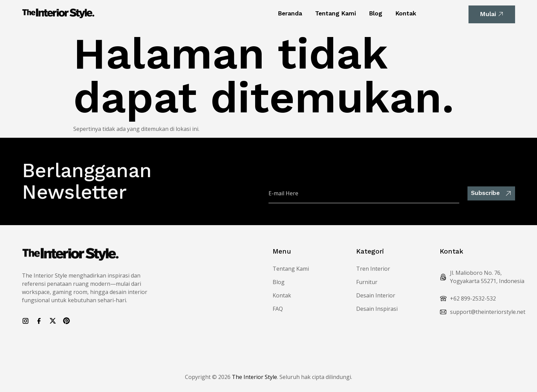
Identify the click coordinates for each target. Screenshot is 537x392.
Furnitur (367, 282)
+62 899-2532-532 (473, 298)
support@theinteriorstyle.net (488, 312)
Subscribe (491, 193)
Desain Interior (376, 295)
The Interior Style (254, 377)
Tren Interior (373, 269)
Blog (376, 13)
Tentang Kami (335, 13)
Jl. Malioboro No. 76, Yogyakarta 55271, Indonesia (487, 277)
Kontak (406, 13)
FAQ (278, 309)
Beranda (290, 13)
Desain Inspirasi (377, 309)
